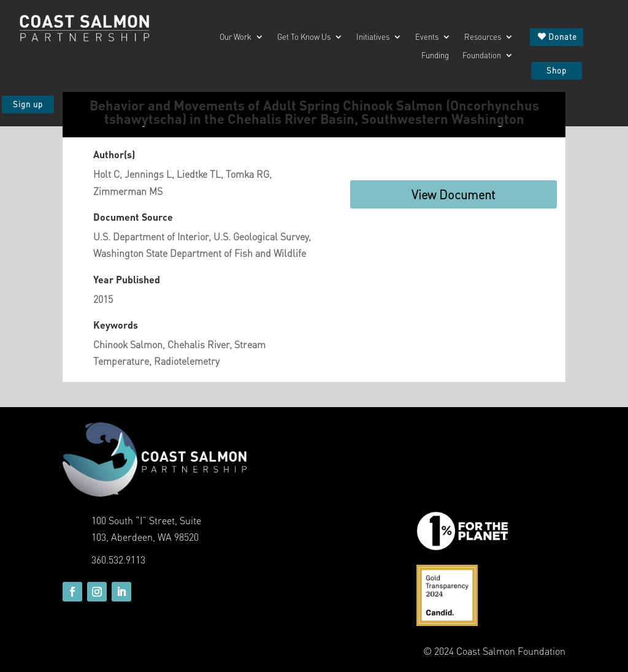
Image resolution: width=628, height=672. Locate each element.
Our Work (235, 37)
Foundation (482, 55)
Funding (435, 55)
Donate (563, 36)
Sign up (28, 104)
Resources (483, 37)
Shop (557, 70)
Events (427, 37)
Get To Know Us (304, 37)
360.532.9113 (118, 559)
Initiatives (373, 37)
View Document (454, 194)
